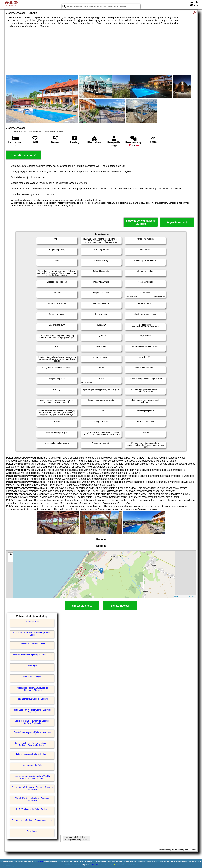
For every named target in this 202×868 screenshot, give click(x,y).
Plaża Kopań (32, 831)
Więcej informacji (177, 222)
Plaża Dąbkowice (32, 622)
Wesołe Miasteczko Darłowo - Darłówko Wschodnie (32, 799)
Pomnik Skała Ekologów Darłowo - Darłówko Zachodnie (32, 733)
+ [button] (10, 555)
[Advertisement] (101, 51)
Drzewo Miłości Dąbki (32, 677)
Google (40, 861)
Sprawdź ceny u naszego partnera (141, 222)
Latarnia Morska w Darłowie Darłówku (32, 754)
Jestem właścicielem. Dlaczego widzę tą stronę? (76, 838)
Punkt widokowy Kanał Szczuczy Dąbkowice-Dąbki (32, 634)
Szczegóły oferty (82, 606)
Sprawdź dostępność (24, 155)
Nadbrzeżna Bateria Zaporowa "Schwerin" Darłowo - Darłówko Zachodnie (32, 744)
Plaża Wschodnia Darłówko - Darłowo (32, 809)
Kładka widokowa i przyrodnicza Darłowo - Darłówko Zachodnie (32, 722)
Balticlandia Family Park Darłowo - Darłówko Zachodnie (32, 711)
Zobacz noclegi (120, 606)
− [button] (10, 560)
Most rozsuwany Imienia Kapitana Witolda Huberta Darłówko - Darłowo (32, 777)
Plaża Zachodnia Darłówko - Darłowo (32, 699)
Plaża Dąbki (32, 666)
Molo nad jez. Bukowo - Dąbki (32, 644)
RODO (95, 865)
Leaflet (177, 596)
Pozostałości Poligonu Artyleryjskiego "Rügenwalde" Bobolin (32, 689)
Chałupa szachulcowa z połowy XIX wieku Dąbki (32, 655)
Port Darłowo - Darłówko (32, 765)
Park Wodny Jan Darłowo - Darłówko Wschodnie (32, 820)
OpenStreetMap (189, 596)
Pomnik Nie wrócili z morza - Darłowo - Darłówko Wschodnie (32, 788)
